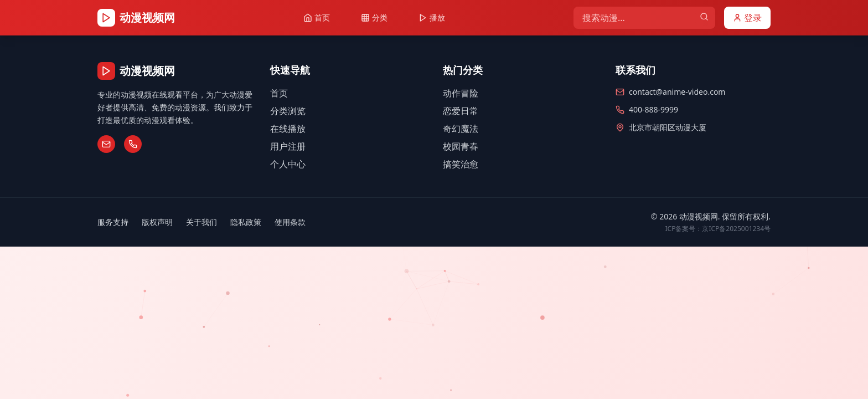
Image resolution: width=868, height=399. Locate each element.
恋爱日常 (461, 111)
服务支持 (113, 222)
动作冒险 (461, 93)
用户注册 (288, 146)
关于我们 (201, 222)
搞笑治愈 (461, 164)
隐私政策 (246, 222)
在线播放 (288, 129)
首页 (279, 93)
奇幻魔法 (461, 129)
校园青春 (461, 146)
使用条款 (290, 222)
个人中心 (288, 164)
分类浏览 (288, 111)
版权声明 (157, 222)
